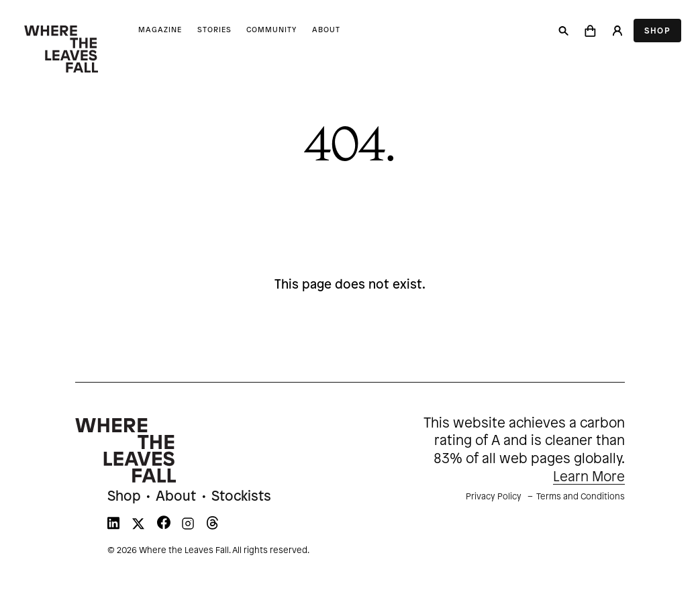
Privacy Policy (494, 497)
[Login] (617, 31)
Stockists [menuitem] (241, 497)
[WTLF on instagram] (188, 526)
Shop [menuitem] (124, 497)
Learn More (589, 477)
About (326, 30)
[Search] (564, 31)
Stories (214, 30)
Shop (657, 31)
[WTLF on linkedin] (113, 526)
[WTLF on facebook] (164, 526)
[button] (591, 31)
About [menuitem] (176, 497)
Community (271, 30)
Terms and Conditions (581, 497)
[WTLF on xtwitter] (138, 526)
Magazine (160, 30)
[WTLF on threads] (212, 526)
